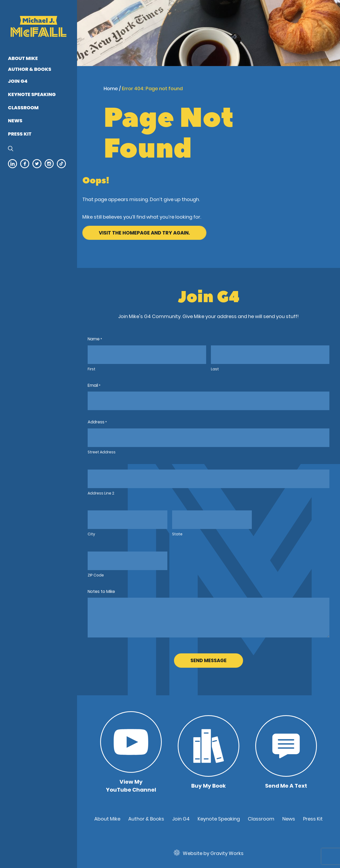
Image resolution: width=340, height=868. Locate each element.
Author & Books (30, 69)
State (177, 534)
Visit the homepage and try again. (144, 233)
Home (111, 88)
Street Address (102, 452)
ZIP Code (96, 575)
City (91, 534)
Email (94, 386)
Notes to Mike (101, 591)
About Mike (23, 58)
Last (215, 369)
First (92, 369)
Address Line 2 (101, 493)
